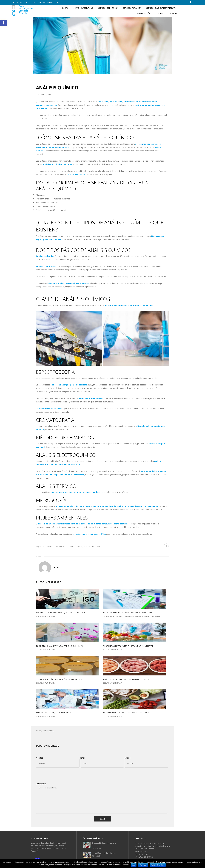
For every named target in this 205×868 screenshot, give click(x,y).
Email (83, 758)
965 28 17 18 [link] (143, 854)
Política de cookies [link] (158, 865)
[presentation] (56, 775)
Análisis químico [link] (52, 547)
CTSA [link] (103, 534)
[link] (3, 23)
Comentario (41, 784)
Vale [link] (134, 865)
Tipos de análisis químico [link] (91, 547)
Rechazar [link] (143, 865)
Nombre (39, 758)
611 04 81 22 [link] (144, 851)
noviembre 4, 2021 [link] (44, 95)
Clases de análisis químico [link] (70, 547)
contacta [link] (76, 534)
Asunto (128, 758)
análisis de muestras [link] (77, 174)
